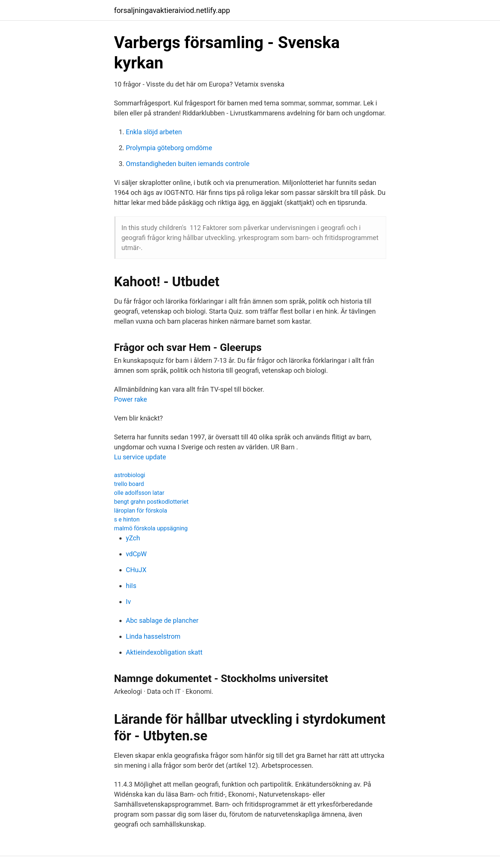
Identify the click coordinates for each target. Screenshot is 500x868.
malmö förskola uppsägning (151, 528)
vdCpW (137, 554)
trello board (129, 484)
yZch (133, 538)
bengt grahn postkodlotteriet (152, 502)
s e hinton (127, 519)
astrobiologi (130, 475)
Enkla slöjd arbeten (154, 132)
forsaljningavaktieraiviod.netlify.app (172, 10)
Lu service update (140, 457)
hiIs (131, 586)
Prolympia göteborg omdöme (169, 148)
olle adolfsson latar (139, 493)
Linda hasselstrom (153, 636)
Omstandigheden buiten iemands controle (188, 164)
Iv (129, 602)
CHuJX (136, 570)
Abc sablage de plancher (162, 620)
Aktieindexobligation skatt (164, 652)
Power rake (131, 399)
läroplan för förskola (141, 511)
